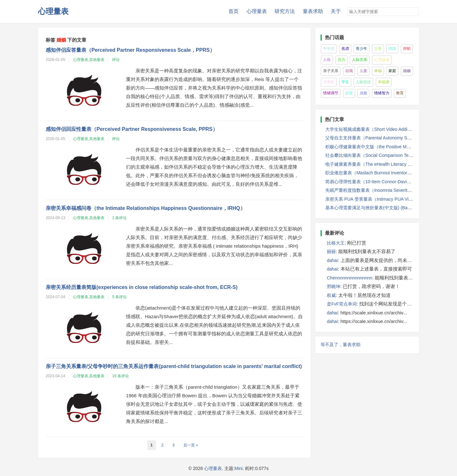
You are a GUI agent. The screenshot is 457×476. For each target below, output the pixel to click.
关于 (336, 11)
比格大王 (336, 243)
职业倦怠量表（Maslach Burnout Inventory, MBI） (375, 173)
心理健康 (382, 60)
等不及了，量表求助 (341, 345)
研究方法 (285, 11)
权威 (331, 295)
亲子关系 (331, 71)
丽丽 (331, 251)
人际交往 (363, 82)
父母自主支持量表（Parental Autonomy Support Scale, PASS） (388, 138)
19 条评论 (120, 376)
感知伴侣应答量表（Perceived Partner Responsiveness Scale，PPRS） (130, 50)
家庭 (392, 71)
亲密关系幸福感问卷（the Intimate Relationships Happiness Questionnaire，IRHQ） (146, 208)
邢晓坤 (334, 286)
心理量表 (53, 11)
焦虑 (345, 49)
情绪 (392, 49)
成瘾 (363, 93)
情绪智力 (382, 93)
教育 (400, 93)
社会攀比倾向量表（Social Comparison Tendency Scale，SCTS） (391, 155)
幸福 (378, 71)
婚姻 (407, 71)
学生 (345, 82)
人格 (327, 60)
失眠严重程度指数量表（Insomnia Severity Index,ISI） (379, 190)
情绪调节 (331, 93)
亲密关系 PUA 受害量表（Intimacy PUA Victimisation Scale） (386, 199)
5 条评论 (119, 297)
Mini (239, 468)
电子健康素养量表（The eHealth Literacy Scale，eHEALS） (385, 164)
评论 (116, 60)
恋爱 (349, 93)
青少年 (361, 49)
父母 (378, 49)
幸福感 (384, 82)
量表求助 (313, 11)
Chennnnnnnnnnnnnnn (350, 278)
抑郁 (407, 49)
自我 (349, 71)
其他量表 (97, 60)
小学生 (329, 82)
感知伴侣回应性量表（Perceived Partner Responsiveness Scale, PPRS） (132, 129)
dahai (332, 260)
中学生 (329, 49)
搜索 (414, 12)
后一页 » (191, 445)
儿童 (363, 71)
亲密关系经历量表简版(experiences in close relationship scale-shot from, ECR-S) (142, 287)
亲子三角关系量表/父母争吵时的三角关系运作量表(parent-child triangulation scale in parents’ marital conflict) (174, 366)
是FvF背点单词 (342, 304)
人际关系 (360, 60)
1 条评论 (119, 218)
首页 (234, 11)
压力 (341, 60)
